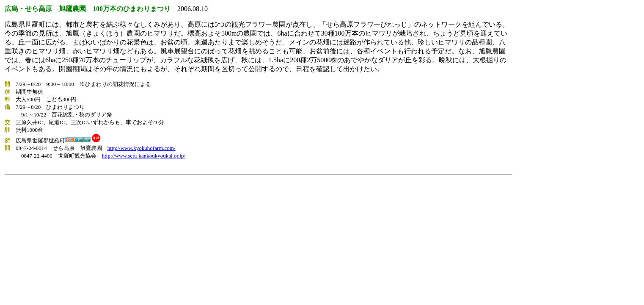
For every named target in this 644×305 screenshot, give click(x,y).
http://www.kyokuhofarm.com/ (142, 148)
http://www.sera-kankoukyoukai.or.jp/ (144, 156)
